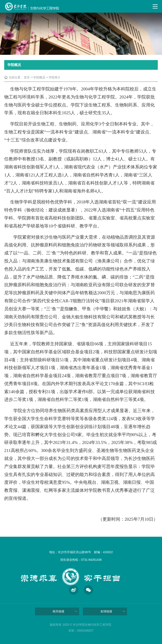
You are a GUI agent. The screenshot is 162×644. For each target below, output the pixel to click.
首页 (27, 77)
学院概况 (39, 77)
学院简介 (55, 77)
